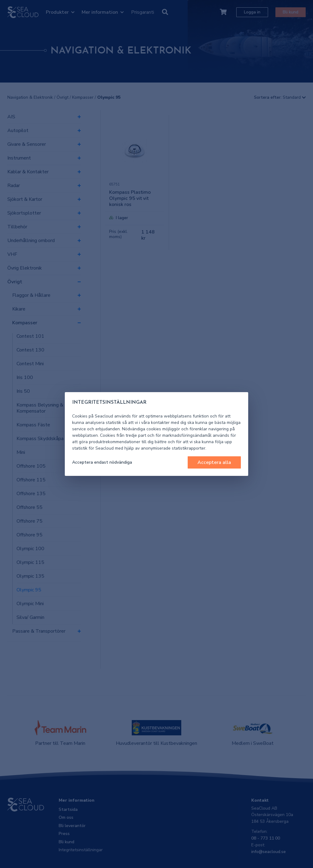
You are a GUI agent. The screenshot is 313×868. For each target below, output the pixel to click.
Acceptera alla (214, 462)
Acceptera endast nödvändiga (102, 462)
